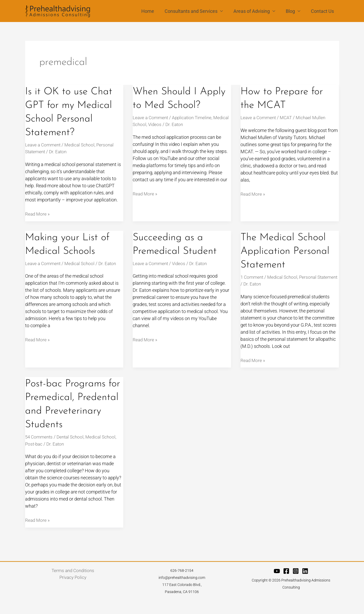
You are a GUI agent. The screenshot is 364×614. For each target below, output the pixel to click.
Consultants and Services (195, 11)
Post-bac (34, 457)
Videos (173, 124)
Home (152, 11)
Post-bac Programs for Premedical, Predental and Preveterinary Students (67, 411)
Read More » (38, 213)
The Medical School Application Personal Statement (286, 251)
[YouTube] (277, 584)
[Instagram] (296, 584)
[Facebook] (286, 584)
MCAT (289, 117)
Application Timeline (195, 117)
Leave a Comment (44, 145)
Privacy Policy (73, 591)
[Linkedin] (305, 584)
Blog (292, 11)
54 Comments (40, 450)
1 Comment (253, 277)
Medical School (82, 145)
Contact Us (323, 11)
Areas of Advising (254, 11)
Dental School (73, 450)
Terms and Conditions (73, 584)
